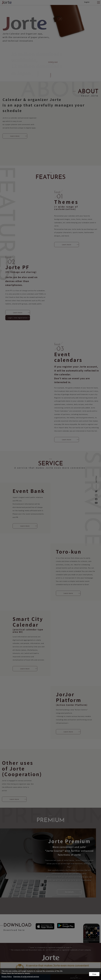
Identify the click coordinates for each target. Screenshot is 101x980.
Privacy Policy (7, 976)
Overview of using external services (26, 976)
